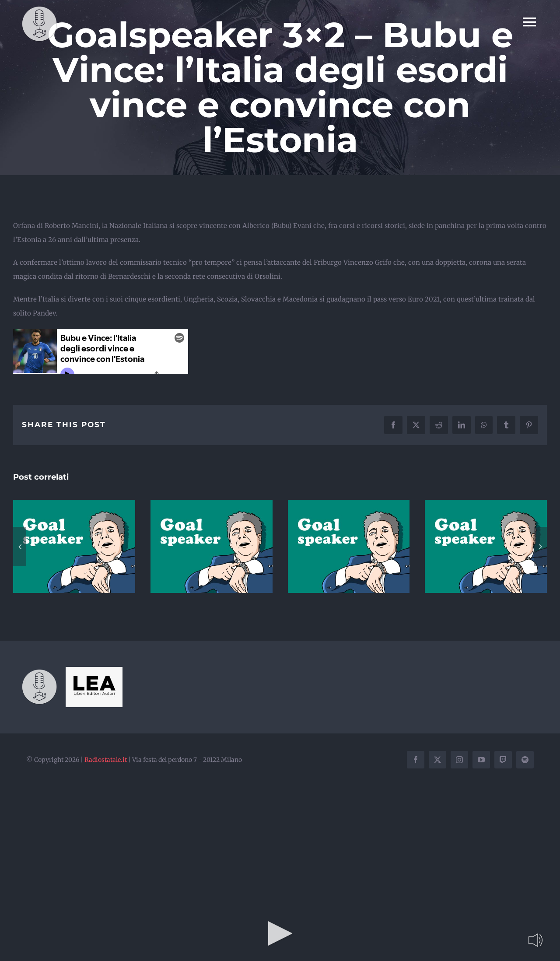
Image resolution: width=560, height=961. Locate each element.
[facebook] (416, 760)
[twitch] (503, 760)
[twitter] (437, 760)
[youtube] (481, 760)
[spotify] (525, 760)
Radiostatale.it (106, 760)
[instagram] (459, 760)
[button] (20, 547)
